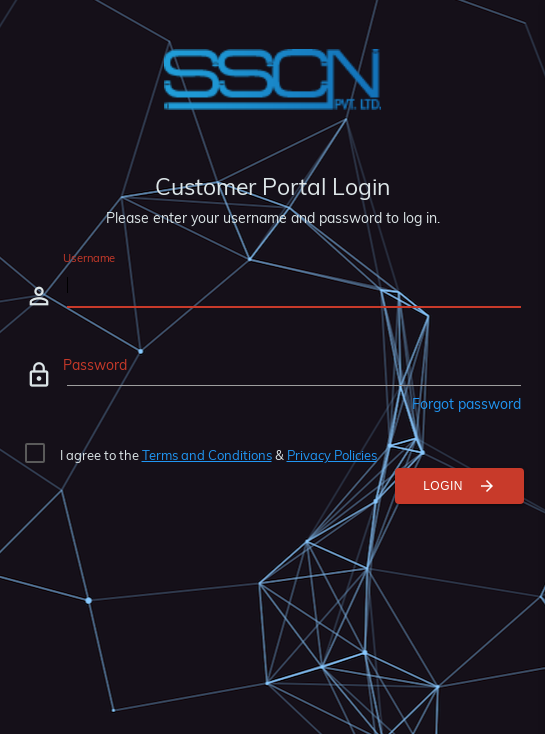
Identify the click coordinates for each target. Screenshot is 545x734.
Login (459, 486)
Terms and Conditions (207, 455)
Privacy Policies (332, 455)
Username (89, 258)
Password (95, 365)
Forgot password (466, 404)
